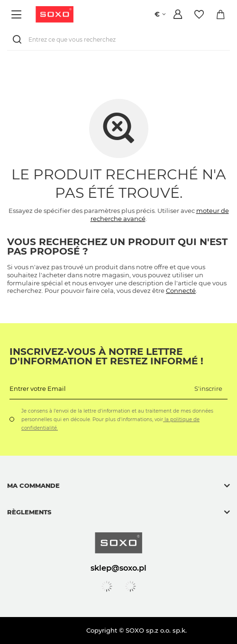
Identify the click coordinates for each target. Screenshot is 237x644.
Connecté (181, 291)
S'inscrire (208, 388)
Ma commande (33, 485)
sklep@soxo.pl (118, 568)
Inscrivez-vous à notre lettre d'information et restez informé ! (106, 356)
